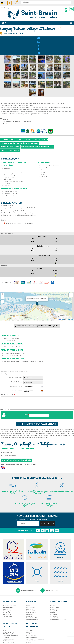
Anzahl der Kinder (17, 368)
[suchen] (47, 2)
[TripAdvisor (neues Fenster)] (57, 516)
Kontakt (45, 37)
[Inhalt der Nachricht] (37, 387)
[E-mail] (39, 401)
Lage (41, 37)
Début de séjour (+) (16, 372)
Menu (3, 23)
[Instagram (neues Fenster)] (52, 516)
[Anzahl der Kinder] (33, 368)
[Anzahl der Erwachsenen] (33, 363)
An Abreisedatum (17, 376)
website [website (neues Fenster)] (17, 446)
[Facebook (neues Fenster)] (38, 516)
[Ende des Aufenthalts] (33, 377)
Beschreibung (33, 37)
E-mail (26, 400)
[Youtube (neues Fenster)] (47, 516)
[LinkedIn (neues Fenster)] (43, 516)
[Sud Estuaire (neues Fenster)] (37, 535)
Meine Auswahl (19, 2)
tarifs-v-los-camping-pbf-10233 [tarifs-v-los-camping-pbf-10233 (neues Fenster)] (19, 209)
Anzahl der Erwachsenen (15, 363)
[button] (66, 9)
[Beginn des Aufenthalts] (33, 372)
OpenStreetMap (70, 305)
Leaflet (62, 305)
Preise (37, 37)
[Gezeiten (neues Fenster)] (60, 559)
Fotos (29, 37)
